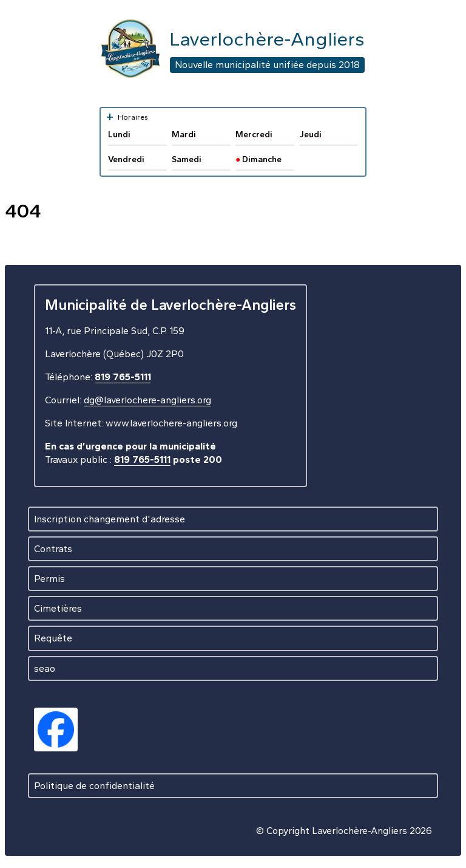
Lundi (119, 135)
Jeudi (310, 135)
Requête (53, 638)
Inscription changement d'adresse (110, 519)
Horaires (127, 117)
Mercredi (254, 135)
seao (45, 668)
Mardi (184, 135)
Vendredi (126, 159)
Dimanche (258, 159)
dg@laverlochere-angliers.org (147, 400)
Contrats (53, 549)
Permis (49, 579)
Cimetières (58, 608)
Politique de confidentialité (94, 786)
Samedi (187, 159)
